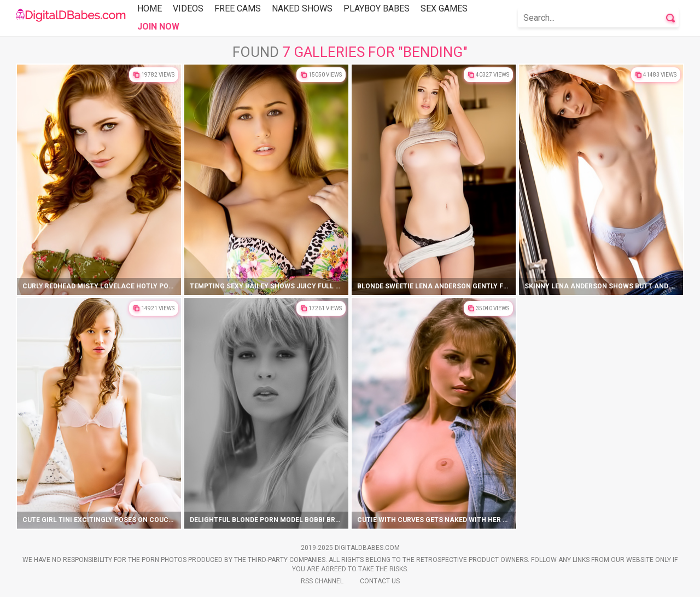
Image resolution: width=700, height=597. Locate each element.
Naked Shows (302, 8)
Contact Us (380, 581)
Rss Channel (322, 581)
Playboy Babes (377, 8)
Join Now (158, 27)
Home (150, 8)
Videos (188, 8)
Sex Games (444, 8)
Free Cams (238, 8)
